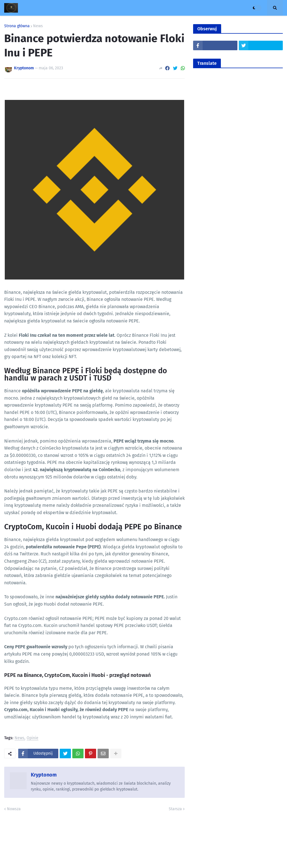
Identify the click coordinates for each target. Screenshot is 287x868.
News (38, 26)
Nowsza (14, 809)
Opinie (33, 738)
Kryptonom (44, 775)
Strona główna (17, 26)
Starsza (175, 809)
